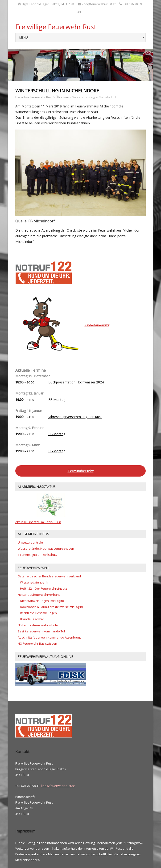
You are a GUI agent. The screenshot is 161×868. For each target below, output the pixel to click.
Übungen (62, 97)
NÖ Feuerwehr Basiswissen (37, 643)
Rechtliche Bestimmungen (38, 613)
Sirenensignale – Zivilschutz (38, 555)
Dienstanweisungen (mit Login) (42, 601)
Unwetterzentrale (30, 542)
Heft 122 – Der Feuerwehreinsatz (43, 588)
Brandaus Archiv (32, 619)
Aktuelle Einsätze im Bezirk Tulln (38, 522)
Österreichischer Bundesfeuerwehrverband (49, 576)
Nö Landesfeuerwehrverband (39, 595)
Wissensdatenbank (34, 582)
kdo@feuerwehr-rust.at (58, 786)
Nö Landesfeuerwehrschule (38, 625)
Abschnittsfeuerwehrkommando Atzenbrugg (50, 637)
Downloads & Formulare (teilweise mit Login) (51, 607)
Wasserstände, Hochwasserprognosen (46, 548)
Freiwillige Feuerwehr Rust (56, 27)
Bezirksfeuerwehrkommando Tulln (43, 631)
